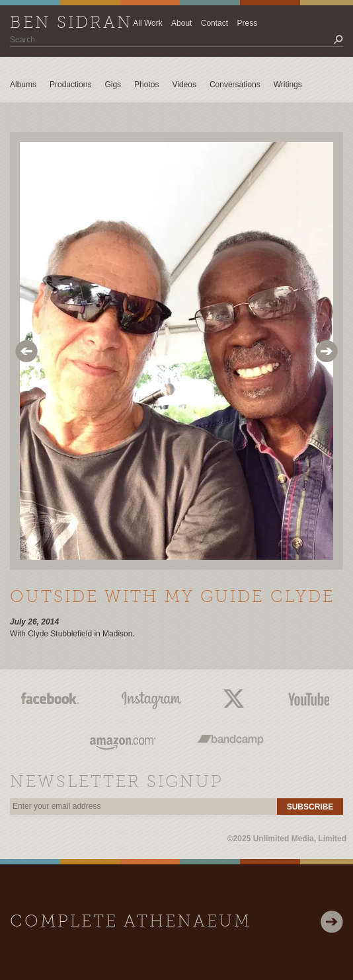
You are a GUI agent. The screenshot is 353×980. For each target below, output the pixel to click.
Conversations (235, 85)
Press (247, 23)
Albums (23, 85)
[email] (143, 807)
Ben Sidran (71, 23)
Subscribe (310, 807)
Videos (184, 85)
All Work (147, 23)
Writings (288, 85)
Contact (215, 23)
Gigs (113, 85)
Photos (146, 85)
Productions (70, 85)
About (181, 23)
